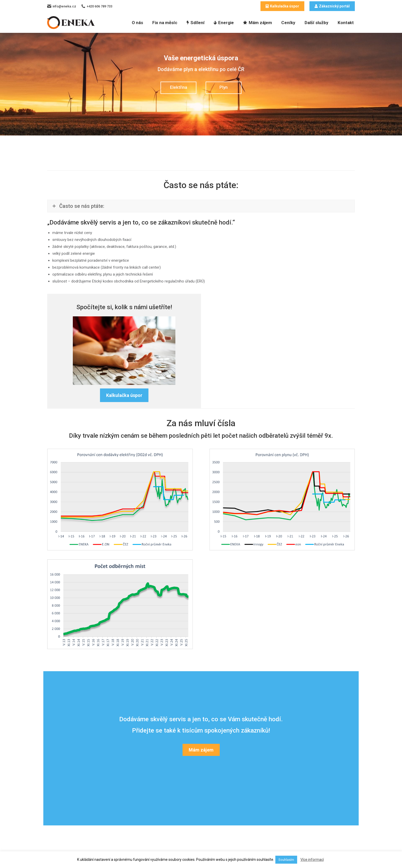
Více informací (312, 860)
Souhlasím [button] (286, 860)
